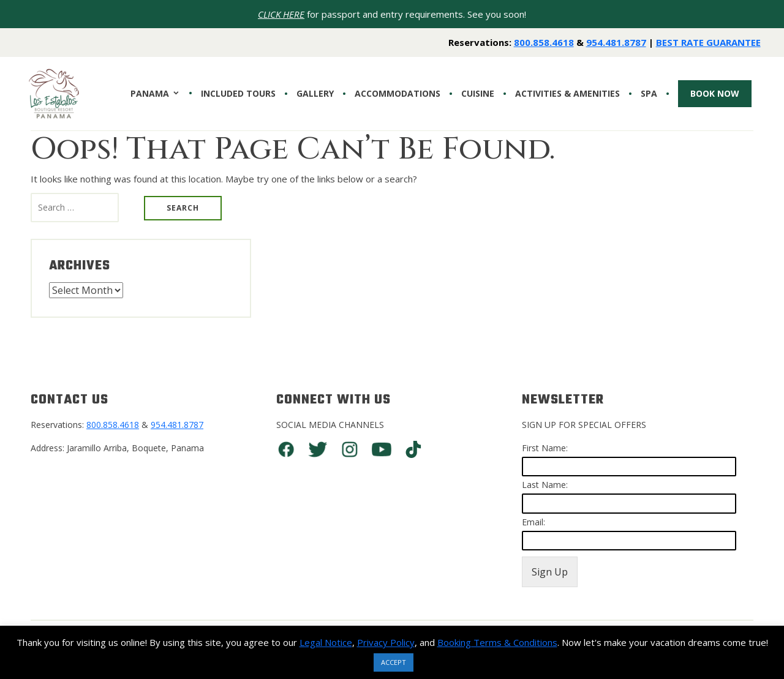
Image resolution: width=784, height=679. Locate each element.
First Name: (545, 448)
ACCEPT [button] (394, 662)
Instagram (350, 449)
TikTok (413, 449)
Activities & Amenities (567, 94)
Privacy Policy (386, 642)
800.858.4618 (544, 42)
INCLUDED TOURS (238, 94)
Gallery (315, 94)
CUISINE (478, 94)
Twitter (318, 449)
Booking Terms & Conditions (497, 642)
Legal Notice (326, 642)
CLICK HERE (281, 14)
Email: (533, 522)
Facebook (286, 449)
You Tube (382, 449)
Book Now (715, 93)
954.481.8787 (616, 42)
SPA (649, 94)
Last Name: (545, 485)
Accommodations (398, 94)
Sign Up (550, 572)
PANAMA (150, 93)
